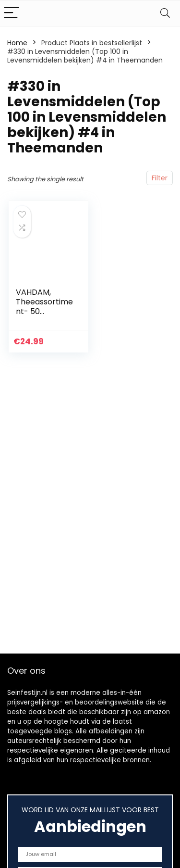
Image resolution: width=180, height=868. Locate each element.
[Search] (165, 13)
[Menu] (12, 13)
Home (17, 43)
